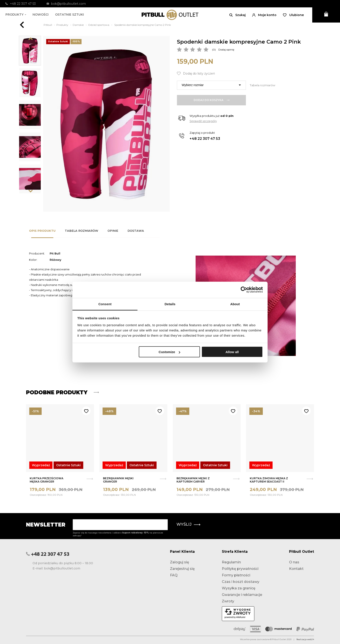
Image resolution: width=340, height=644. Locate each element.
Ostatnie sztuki (69, 15)
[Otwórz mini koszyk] (326, 15)
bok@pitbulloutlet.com (66, 4)
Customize (170, 352)
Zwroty (228, 601)
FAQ (174, 575)
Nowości (41, 15)
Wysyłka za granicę (239, 588)
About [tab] (235, 304)
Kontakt (296, 569)
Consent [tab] (105, 304)
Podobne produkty (62, 392)
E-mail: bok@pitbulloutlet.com (56, 568)
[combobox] (211, 85)
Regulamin (231, 562)
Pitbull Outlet (302, 552)
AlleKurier (241, 617)
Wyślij (188, 524)
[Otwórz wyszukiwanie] (238, 15)
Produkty (16, 15)
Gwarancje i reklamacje (242, 595)
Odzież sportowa (99, 25)
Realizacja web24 (305, 639)
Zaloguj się (180, 562)
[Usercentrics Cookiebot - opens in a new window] (244, 290)
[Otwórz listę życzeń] (293, 15)
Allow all (232, 352)
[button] (264, 15)
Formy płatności (236, 575)
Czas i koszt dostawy (241, 582)
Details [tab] (170, 304)
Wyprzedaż (41, 465)
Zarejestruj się (182, 569)
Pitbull (48, 25)
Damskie (78, 25)
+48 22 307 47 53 (21, 4)
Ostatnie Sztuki (68, 465)
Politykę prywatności (240, 569)
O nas (294, 562)
